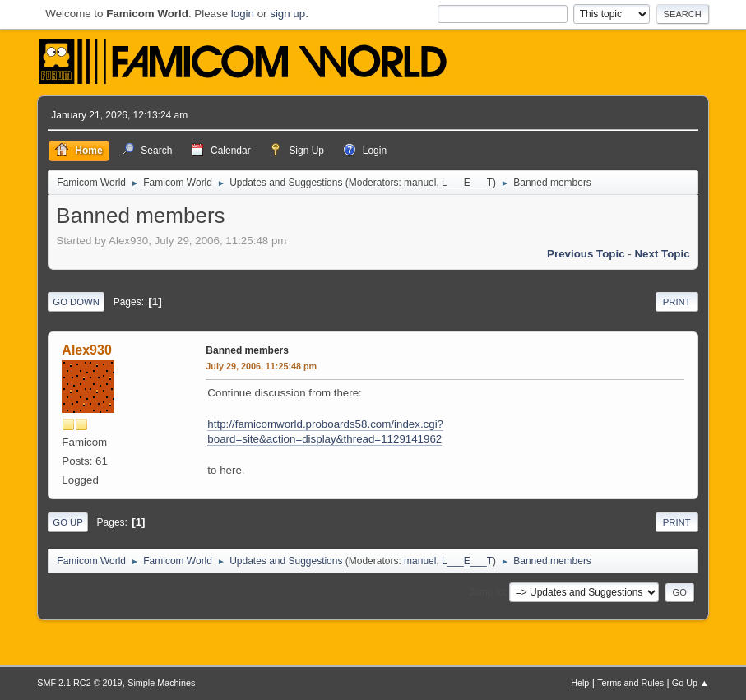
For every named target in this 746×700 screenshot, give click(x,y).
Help (580, 683)
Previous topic (586, 254)
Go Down (76, 302)
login (243, 14)
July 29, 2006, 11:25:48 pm (261, 366)
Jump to (487, 592)
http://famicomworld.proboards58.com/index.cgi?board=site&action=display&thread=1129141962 (325, 432)
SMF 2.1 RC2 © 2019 (79, 683)
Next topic (662, 254)
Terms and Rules (630, 683)
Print (677, 302)
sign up (287, 14)
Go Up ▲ (690, 683)
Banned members (247, 350)
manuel (420, 183)
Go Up (68, 522)
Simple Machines (161, 683)
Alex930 (86, 350)
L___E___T (467, 183)
